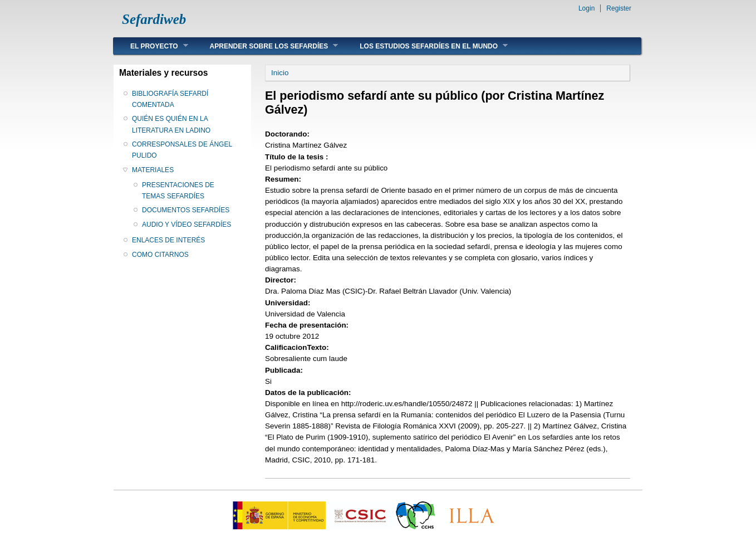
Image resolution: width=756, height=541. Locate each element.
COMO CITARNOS (160, 255)
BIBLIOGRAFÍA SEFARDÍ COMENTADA (170, 99)
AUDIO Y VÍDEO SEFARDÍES (186, 225)
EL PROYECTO (151, 46)
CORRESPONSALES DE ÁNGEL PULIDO (182, 150)
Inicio (280, 73)
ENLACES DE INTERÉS (168, 240)
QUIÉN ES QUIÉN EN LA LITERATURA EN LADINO (171, 124)
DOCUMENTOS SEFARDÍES (186, 210)
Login (586, 8)
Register (619, 8)
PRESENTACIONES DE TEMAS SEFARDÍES (178, 191)
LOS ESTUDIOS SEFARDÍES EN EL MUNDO (425, 46)
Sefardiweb (154, 19)
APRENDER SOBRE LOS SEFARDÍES (266, 46)
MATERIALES (153, 170)
